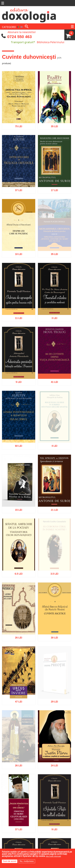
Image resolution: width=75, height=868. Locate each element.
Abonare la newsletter (22, 32)
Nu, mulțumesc (27, 861)
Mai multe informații (53, 856)
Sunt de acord (10, 861)
